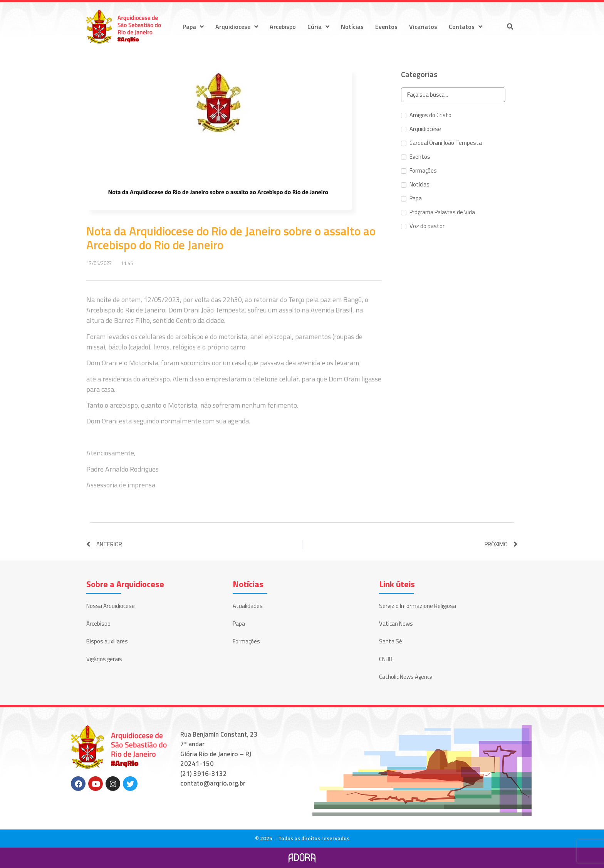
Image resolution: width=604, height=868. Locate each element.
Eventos (386, 27)
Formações (246, 641)
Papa (193, 27)
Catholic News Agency (406, 677)
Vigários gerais (104, 659)
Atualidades (248, 606)
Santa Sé (391, 641)
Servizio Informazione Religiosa (418, 606)
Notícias (352, 27)
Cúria (318, 27)
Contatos (466, 27)
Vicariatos (423, 27)
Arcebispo (283, 27)
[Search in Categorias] (453, 95)
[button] (510, 27)
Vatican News (396, 624)
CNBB (386, 659)
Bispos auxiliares (107, 641)
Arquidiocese (237, 27)
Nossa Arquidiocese (111, 606)
